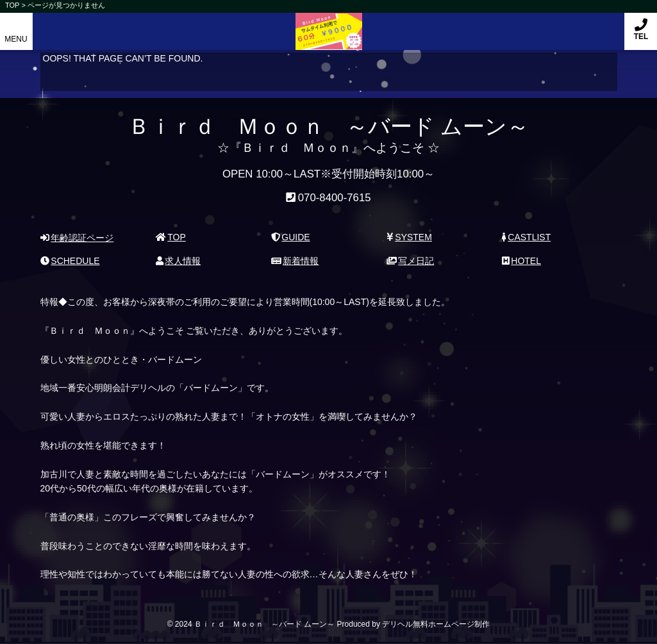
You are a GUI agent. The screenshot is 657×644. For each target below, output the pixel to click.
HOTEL (521, 261)
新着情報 (295, 261)
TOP (171, 237)
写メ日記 (411, 261)
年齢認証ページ (77, 238)
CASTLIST (527, 237)
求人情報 (179, 261)
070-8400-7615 (335, 198)
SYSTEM (409, 237)
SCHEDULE (70, 261)
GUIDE (291, 237)
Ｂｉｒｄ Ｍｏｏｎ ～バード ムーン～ (328, 25)
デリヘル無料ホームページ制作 (436, 624)
